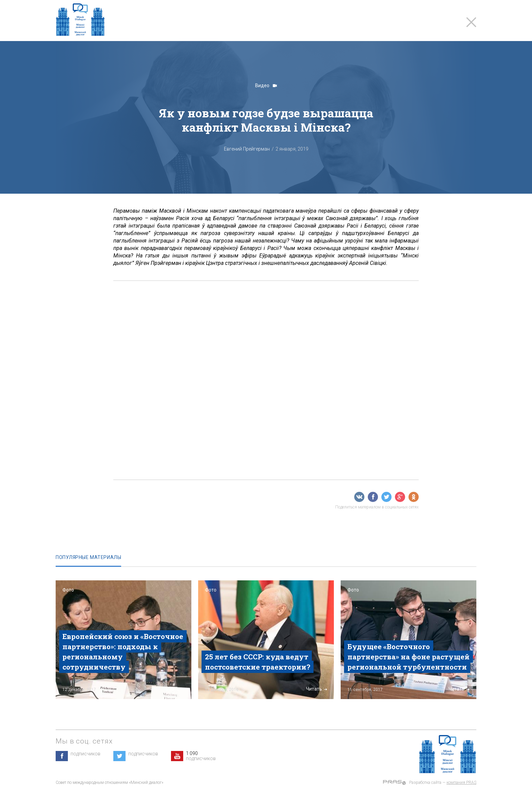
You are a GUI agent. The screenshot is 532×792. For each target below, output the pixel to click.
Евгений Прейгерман (247, 149)
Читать (174, 689)
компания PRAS (461, 783)
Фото (68, 590)
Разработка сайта (425, 783)
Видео (266, 85)
